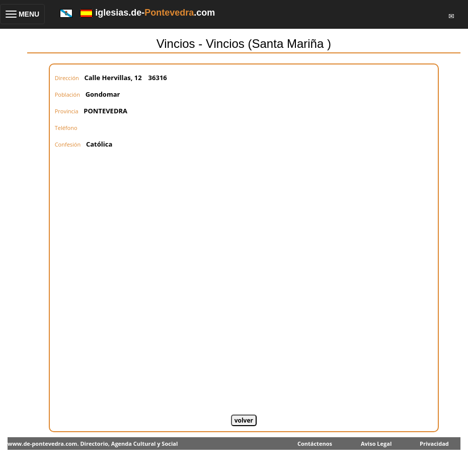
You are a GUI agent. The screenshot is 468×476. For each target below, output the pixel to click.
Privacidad (434, 444)
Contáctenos (315, 444)
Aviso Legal (376, 444)
